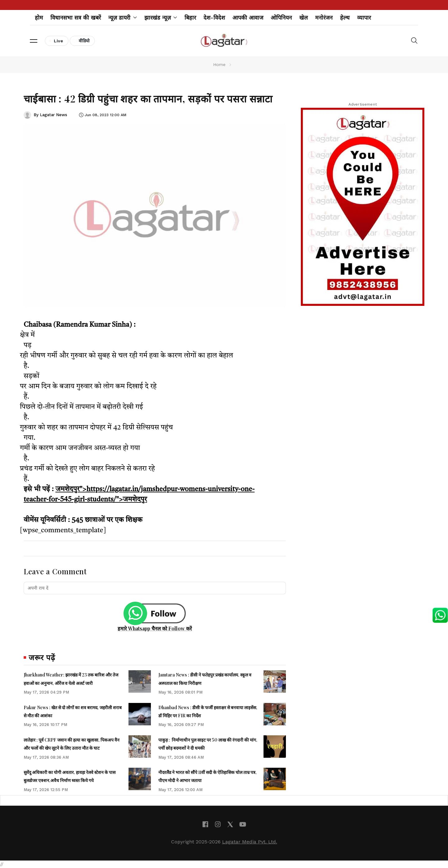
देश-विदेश (214, 18)
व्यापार (364, 18)
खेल (303, 18)
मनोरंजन (324, 18)
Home (219, 64)
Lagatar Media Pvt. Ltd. (250, 842)
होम (39, 18)
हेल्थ (345, 18)
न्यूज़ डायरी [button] (123, 18)
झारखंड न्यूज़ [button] (161, 18)
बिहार (190, 18)
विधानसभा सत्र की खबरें (76, 18)
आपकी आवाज (248, 18)
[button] (34, 41)
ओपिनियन (281, 18)
